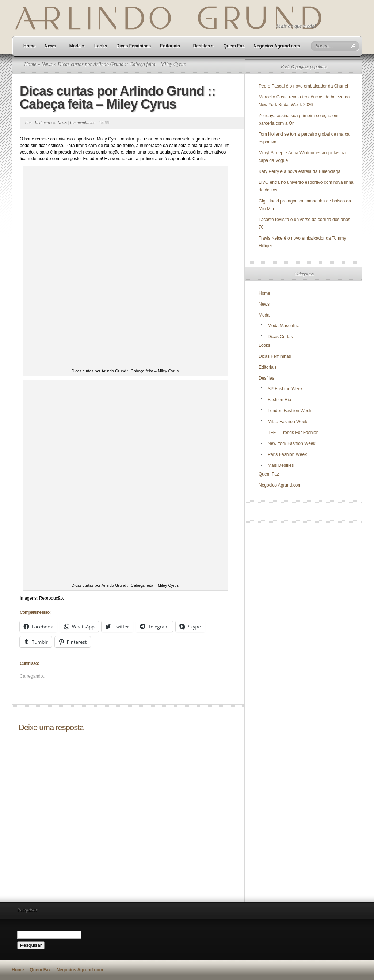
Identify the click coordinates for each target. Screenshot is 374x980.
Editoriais (170, 46)
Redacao (42, 123)
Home (29, 46)
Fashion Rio (279, 400)
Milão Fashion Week (288, 422)
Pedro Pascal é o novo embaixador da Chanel (304, 86)
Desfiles (203, 46)
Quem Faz (234, 46)
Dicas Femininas (133, 46)
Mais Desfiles (281, 465)
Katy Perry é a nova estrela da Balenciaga (299, 171)
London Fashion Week (290, 411)
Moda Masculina (284, 326)
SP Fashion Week (285, 389)
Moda (77, 46)
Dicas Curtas (280, 337)
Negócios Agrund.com (277, 46)
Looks (101, 46)
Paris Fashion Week (287, 454)
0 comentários (83, 123)
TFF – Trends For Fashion (293, 433)
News (50, 46)
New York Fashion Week (292, 443)
